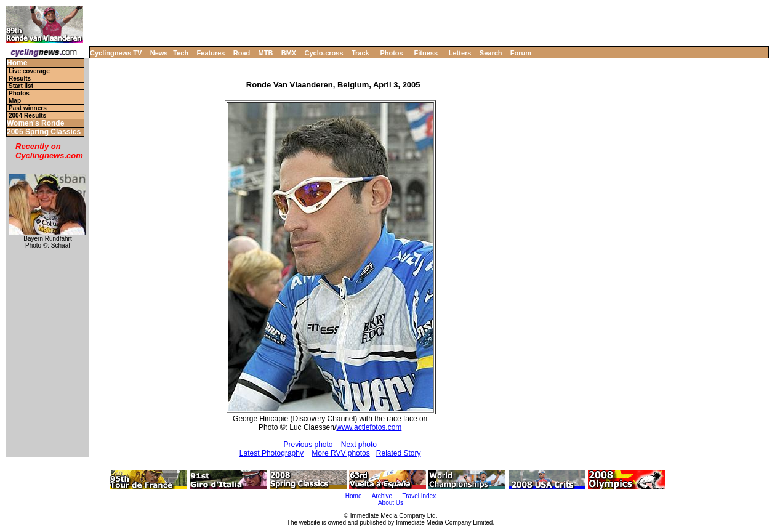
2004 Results (27, 115)
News (159, 53)
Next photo (359, 445)
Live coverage (29, 71)
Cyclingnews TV (116, 53)
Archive (382, 496)
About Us (391, 503)
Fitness (426, 53)
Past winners (28, 108)
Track (360, 53)
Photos (391, 53)
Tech (181, 53)
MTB (266, 53)
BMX (289, 53)
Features (211, 53)
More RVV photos (341, 453)
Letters (460, 53)
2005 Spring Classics (44, 132)
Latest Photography (271, 453)
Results (20, 79)
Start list (21, 86)
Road (242, 53)
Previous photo (308, 445)
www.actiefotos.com (369, 427)
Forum (521, 53)
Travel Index (420, 496)
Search (491, 53)
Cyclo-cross (324, 53)
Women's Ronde (35, 123)
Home (17, 63)
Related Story (399, 453)
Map (15, 101)
